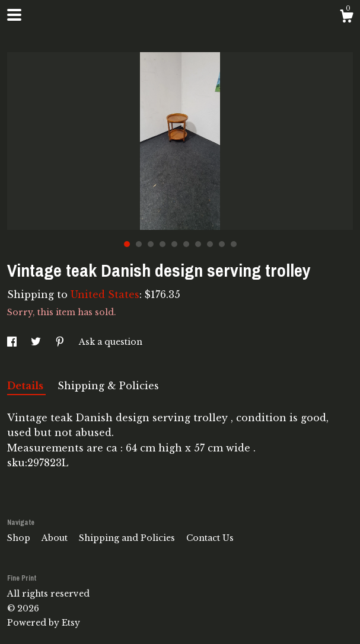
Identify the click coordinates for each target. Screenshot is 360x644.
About (56, 538)
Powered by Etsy (44, 623)
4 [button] (163, 244)
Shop (20, 538)
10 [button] (234, 244)
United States (105, 294)
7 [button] (198, 244)
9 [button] (222, 244)
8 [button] (210, 244)
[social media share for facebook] (13, 342)
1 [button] (127, 244)
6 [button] (186, 244)
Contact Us (210, 538)
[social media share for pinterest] (61, 342)
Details (26, 386)
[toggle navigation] (14, 15)
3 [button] (151, 244)
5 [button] (174, 244)
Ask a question (111, 342)
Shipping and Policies (128, 538)
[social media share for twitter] (37, 342)
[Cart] (346, 18)
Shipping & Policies (108, 386)
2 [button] (139, 244)
